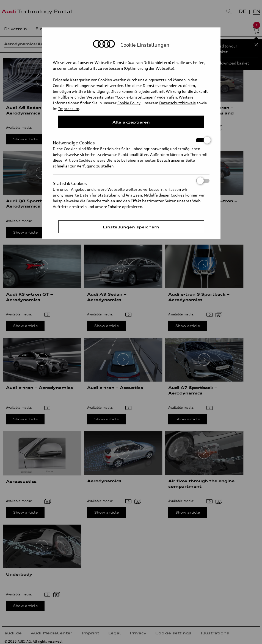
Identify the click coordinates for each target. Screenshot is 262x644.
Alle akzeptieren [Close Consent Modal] (131, 122)
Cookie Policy (129, 103)
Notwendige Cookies (131, 140)
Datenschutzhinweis (177, 103)
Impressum (69, 109)
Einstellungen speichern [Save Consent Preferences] (131, 227)
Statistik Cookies (131, 181)
